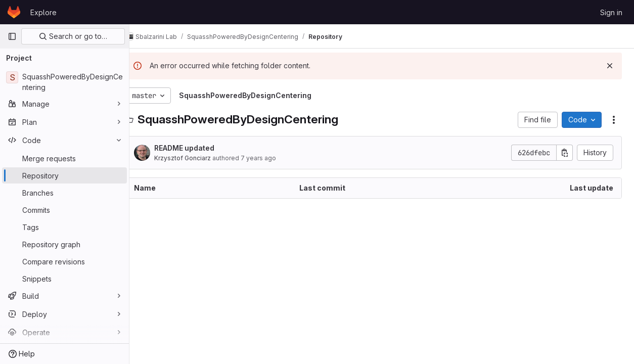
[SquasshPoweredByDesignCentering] (64, 82)
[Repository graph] (64, 244)
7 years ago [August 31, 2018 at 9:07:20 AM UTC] (275, 158)
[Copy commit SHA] (565, 153)
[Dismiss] (610, 66)
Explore (43, 12)
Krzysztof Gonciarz (199, 158)
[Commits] (64, 210)
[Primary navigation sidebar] (12, 36)
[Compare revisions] (64, 261)
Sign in (611, 12)
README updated (200, 148)
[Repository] (64, 175)
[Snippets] (64, 279)
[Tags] (64, 227)
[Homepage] (14, 12)
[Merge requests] (64, 158)
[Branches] (64, 193)
